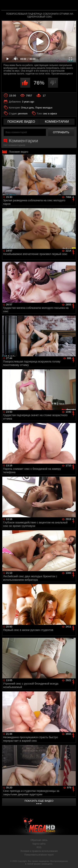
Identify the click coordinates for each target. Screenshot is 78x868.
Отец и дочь (28, 108)
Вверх (72, 861)
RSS (39, 847)
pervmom (23, 114)
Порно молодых (44, 108)
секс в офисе (50, 114)
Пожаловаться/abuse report (39, 855)
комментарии (57, 122)
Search (72, 5)
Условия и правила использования (39, 851)
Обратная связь (39, 840)
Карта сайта (39, 844)
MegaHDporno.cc (50, 7)
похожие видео (21, 122)
